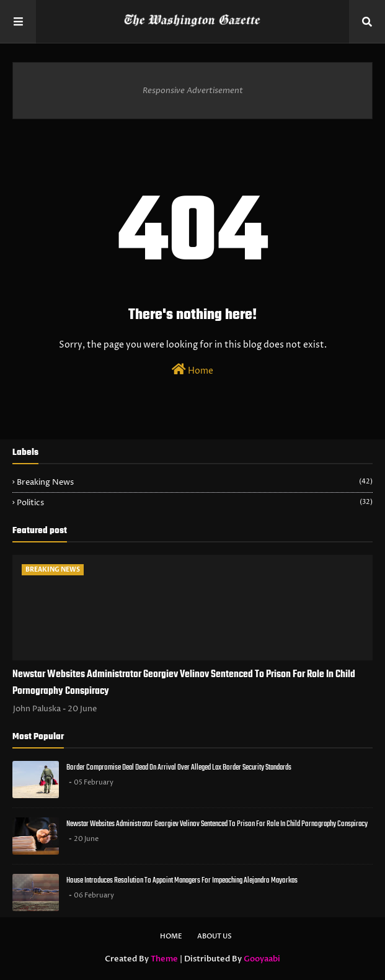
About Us (215, 936)
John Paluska (37, 709)
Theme (164, 959)
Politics (195, 503)
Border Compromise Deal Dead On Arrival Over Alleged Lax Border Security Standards (179, 767)
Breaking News (195, 482)
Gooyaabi (262, 959)
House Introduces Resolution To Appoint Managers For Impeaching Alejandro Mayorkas (182, 880)
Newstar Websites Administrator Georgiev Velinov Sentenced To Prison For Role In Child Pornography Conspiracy (184, 683)
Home (192, 370)
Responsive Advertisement (193, 91)
